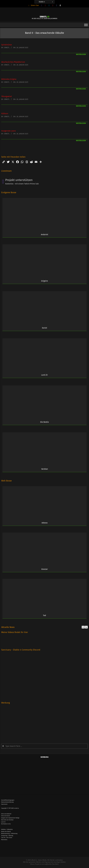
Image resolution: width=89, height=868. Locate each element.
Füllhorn (5, 114)
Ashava (45, 523)
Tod (44, 615)
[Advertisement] (44, 722)
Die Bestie (44, 422)
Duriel (44, 328)
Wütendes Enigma (9, 79)
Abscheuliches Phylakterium (13, 62)
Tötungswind (6, 96)
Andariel (44, 235)
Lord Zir (44, 375)
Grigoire (44, 281)
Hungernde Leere (9, 131)
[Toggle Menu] (86, 25)
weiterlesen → (82, 54)
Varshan (45, 469)
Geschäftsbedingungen (8, 800)
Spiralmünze (7, 45)
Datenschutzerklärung (7, 802)
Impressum (4, 804)
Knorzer (45, 569)
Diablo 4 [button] (46, 2)
